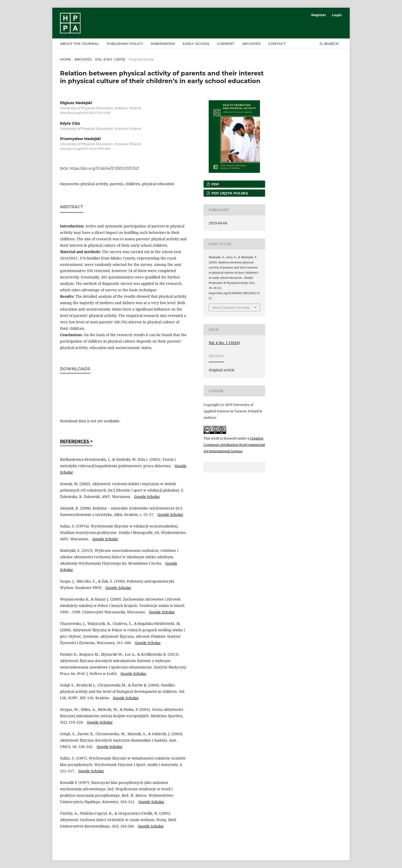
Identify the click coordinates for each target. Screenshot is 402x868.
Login (337, 15)
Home (66, 59)
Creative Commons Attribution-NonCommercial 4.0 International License (234, 445)
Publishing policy (125, 44)
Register (319, 15)
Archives (251, 44)
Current (226, 44)
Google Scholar (147, 497)
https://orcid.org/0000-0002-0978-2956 (85, 149)
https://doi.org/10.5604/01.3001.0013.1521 (104, 168)
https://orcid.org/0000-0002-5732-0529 (85, 113)
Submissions (163, 44)
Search (329, 44)
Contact (277, 44)
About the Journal (79, 44)
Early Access (196, 44)
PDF (215, 184)
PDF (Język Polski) (229, 193)
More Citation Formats (231, 307)
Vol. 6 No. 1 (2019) (110, 59)
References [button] (76, 441)
